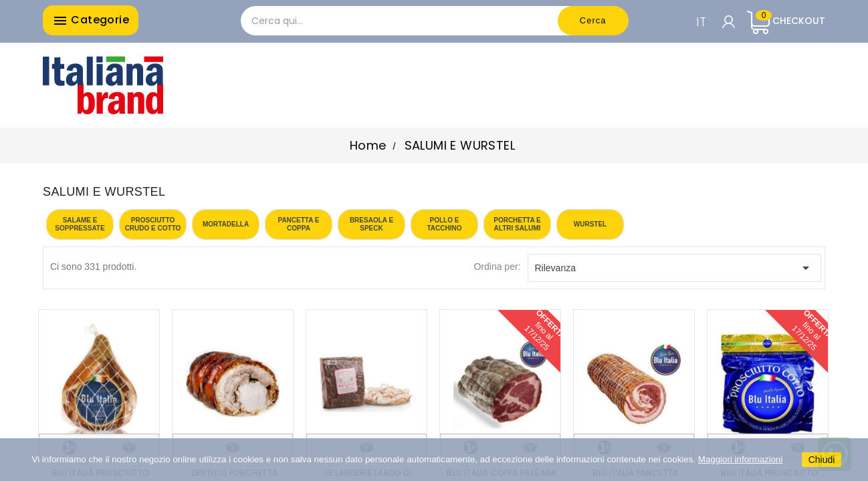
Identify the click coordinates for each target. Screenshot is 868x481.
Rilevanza (675, 268)
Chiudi (822, 460)
